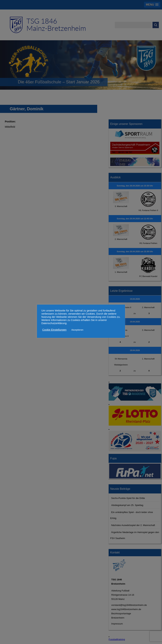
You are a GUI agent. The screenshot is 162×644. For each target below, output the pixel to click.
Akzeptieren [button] (77, 330)
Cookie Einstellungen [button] (54, 330)
